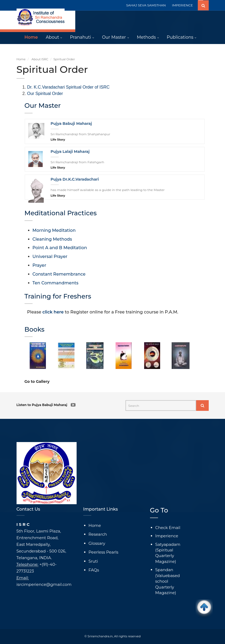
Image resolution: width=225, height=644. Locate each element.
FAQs (94, 570)
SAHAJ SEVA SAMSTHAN (146, 5)
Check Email (168, 528)
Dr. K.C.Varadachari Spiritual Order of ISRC (68, 87)
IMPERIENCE (182, 5)
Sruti (93, 561)
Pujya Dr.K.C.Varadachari (75, 179)
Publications (180, 37)
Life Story (58, 140)
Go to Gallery (37, 381)
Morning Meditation (54, 230)
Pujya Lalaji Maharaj (70, 152)
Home (31, 37)
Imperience (167, 536)
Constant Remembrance (59, 274)
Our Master (114, 37)
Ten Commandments (56, 283)
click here (53, 312)
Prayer (39, 265)
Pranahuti (80, 37)
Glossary (97, 543)
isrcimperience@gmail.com (44, 584)
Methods (146, 37)
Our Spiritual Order (45, 94)
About (53, 37)
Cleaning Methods (52, 239)
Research (98, 534)
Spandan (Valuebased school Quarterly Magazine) (168, 581)
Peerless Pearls (104, 552)
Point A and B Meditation (60, 248)
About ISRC (40, 59)
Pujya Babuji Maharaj (71, 124)
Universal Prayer (50, 257)
